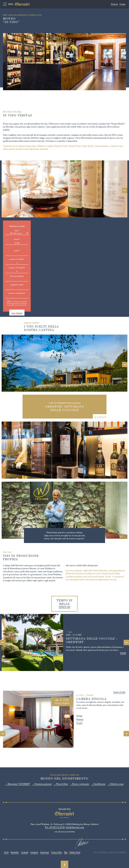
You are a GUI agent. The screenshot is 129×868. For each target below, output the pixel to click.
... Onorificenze (98, 784)
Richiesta (114, 4)
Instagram (31, 852)
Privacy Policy (54, 852)
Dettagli (126, 653)
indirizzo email (14, 285)
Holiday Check (72, 852)
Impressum (42, 852)
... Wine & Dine (61, 784)
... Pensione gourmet (42, 784)
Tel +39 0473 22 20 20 (52, 827)
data (14, 231)
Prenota (122, 4)
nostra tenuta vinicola (31, 141)
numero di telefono (14, 293)
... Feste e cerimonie (80, 784)
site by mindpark (105, 852)
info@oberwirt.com (72, 827)
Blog (63, 852)
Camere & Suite (122, 692)
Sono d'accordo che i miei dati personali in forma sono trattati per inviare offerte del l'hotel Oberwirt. (14, 303)
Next (125, 190)
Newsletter (12, 852)
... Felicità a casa (116, 784)
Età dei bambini (14, 276)
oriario (14, 239)
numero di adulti (14, 259)
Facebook (22, 852)
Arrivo (4, 852)
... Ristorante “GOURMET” (18, 784)
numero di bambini (14, 268)
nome (14, 251)
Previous (4, 190)
